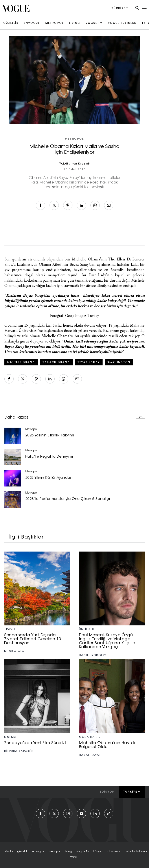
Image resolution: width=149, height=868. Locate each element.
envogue (38, 852)
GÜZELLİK (11, 23)
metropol (54, 852)
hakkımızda (113, 852)
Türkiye (132, 792)
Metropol (74, 139)
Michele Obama (21, 362)
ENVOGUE (32, 23)
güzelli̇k (22, 852)
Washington (119, 362)
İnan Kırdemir (80, 164)
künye (97, 852)
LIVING (75, 23)
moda (9, 852)
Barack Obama (56, 362)
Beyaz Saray (89, 362)
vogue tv (83, 852)
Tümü (140, 418)
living (68, 852)
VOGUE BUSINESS (122, 23)
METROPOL (54, 23)
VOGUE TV (94, 23)
